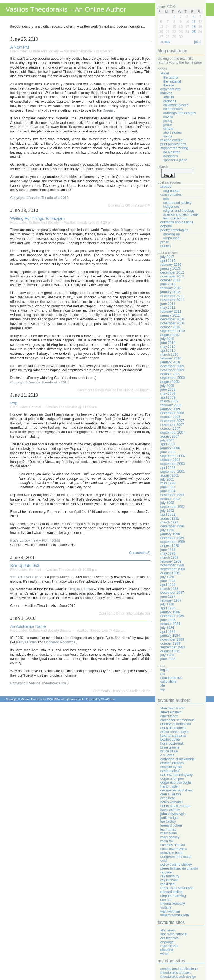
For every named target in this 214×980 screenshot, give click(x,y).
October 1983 (170, 643)
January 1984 (170, 636)
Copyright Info (171, 89)
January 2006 (170, 448)
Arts (166, 199)
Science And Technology (181, 214)
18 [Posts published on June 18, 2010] (194, 27)
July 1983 (167, 655)
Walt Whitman (170, 911)
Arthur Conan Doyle (175, 732)
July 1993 (167, 503)
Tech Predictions (175, 218)
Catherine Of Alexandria (178, 759)
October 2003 (170, 460)
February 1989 (171, 561)
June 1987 (168, 597)
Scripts (168, 129)
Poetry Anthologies (174, 230)
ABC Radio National (174, 934)
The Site (169, 85)
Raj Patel (166, 872)
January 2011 (170, 315)
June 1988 (168, 581)
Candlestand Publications (179, 969)
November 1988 (172, 565)
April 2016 (168, 261)
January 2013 (170, 269)
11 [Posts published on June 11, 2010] (194, 22)
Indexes (166, 93)
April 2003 (168, 468)
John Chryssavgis (173, 814)
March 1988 (169, 589)
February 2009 (171, 405)
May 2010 (168, 347)
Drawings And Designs (180, 113)
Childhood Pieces (176, 105)
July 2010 (167, 339)
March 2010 (169, 354)
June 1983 (168, 659)
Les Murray (168, 829)
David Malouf (170, 771)
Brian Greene (170, 747)
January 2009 (170, 409)
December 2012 (172, 272)
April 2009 (168, 397)
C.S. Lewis (167, 755)
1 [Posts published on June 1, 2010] (174, 17)
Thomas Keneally (173, 904)
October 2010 (170, 327)
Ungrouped (171, 191)
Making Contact (172, 140)
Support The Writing (174, 148)
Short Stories (172, 132)
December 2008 (172, 413)
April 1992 (168, 515)
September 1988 (173, 569)
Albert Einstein (171, 712)
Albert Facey (169, 716)
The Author (171, 78)
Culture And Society (44, 51)
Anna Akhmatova (173, 728)
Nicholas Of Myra (173, 845)
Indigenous (172, 207)
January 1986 (170, 612)
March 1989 (169, 557)
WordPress (108, 699)
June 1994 (168, 491)
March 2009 (169, 401)
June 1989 (168, 550)
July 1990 (167, 530)
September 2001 (173, 472)
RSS (163, 674)
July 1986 (167, 604)
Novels (168, 117)
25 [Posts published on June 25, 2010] (194, 32)
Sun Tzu (166, 900)
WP (163, 689)
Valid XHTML (168, 682)
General (35, 407)
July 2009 (167, 386)
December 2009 (172, 366)
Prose (167, 125)
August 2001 (170, 475)
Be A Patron (172, 152)
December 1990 (172, 526)
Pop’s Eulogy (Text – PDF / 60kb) (35, 540)
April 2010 (168, 351)
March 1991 (169, 522)
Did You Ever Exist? (26, 577)
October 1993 (170, 499)
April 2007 (168, 444)
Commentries (173, 109)
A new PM (20, 47)
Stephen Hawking (173, 896)
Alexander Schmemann (178, 720)
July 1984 (167, 628)
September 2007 (173, 433)
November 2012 (172, 276)
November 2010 (172, 323)
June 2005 (168, 452)
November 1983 (172, 639)
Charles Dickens (172, 763)
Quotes (166, 246)
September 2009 (173, 378)
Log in (165, 670)
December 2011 (172, 296)
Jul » (197, 42)
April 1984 (168, 632)
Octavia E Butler (81, 589)
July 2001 (167, 479)
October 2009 (170, 374)
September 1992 (173, 507)
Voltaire (166, 907)
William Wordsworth (175, 915)
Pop (14, 403)
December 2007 (172, 421)
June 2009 (168, 390)
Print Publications (173, 144)
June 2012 (168, 284)
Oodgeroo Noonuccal (60, 642)
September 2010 (173, 331)
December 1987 (172, 593)
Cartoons (170, 101)
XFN (163, 685)
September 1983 (173, 647)
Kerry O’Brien (26, 642)
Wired (165, 954)
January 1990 (170, 534)
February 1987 (171, 600)
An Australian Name (28, 626)
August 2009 (170, 382)
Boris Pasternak (172, 744)
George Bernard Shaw (177, 790)
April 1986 (168, 608)
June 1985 (168, 620)
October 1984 (170, 624)
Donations (171, 156)
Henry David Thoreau (175, 806)
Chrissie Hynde (171, 767)
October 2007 (170, 429)
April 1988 (168, 585)
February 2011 (171, 312)
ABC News (168, 930)
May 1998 (168, 483)
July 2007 (167, 440)
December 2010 (172, 319)
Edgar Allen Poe (172, 779)
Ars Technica (170, 938)
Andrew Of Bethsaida (176, 724)
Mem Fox (167, 841)
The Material (172, 81)
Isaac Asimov (170, 810)
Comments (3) (140, 553)
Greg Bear (168, 798)
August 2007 (170, 436)
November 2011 (172, 300)
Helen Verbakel (172, 802)
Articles (169, 97)
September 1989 (173, 542)
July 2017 (167, 257)
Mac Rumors (169, 946)
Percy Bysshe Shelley (176, 865)
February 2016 (171, 265)
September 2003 (173, 464)
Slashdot (167, 950)
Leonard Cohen (171, 825)
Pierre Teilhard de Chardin (179, 868)
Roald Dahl (168, 884)
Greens (108, 110)
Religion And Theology (179, 211)
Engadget (168, 942)
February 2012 (171, 288)
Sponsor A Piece (175, 160)
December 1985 (172, 616)
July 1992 (167, 511)
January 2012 (170, 292)
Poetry (168, 121)
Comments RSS (171, 678)
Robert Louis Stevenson (177, 888)
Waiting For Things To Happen (37, 218)
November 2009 (172, 370)
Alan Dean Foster (173, 708)
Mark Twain (169, 833)
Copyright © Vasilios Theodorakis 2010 (39, 198)
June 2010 (168, 343)
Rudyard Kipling (172, 892)
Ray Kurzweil (169, 880)
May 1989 (168, 554)
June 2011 (168, 304)
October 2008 (170, 417)
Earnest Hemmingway (177, 775)
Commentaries (171, 195)
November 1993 (172, 495)
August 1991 (170, 518)
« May (166, 42)
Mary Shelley (170, 837)
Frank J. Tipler (170, 786)
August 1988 (170, 573)
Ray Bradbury (170, 876)
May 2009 (168, 394)
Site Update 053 (25, 566)
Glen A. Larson (171, 794)
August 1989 (170, 546)
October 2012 (170, 280)
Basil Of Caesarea (173, 736)
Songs (168, 136)
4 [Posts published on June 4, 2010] (194, 17)
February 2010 (171, 358)
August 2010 (170, 335)
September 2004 (173, 456)
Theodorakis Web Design (178, 977)
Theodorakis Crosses (176, 973)
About (165, 73)
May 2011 (168, 308)
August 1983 (170, 651)
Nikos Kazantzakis (174, 849)
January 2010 (170, 362)
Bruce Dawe (169, 751)
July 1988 (167, 577)
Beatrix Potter (170, 740)
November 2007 (172, 425)
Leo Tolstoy (168, 822)
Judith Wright (170, 818)
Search (163, 167)
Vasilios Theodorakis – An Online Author (66, 9)
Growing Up (172, 234)
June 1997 (168, 487)
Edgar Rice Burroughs (176, 783)
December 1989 (172, 538)
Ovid (164, 861)
